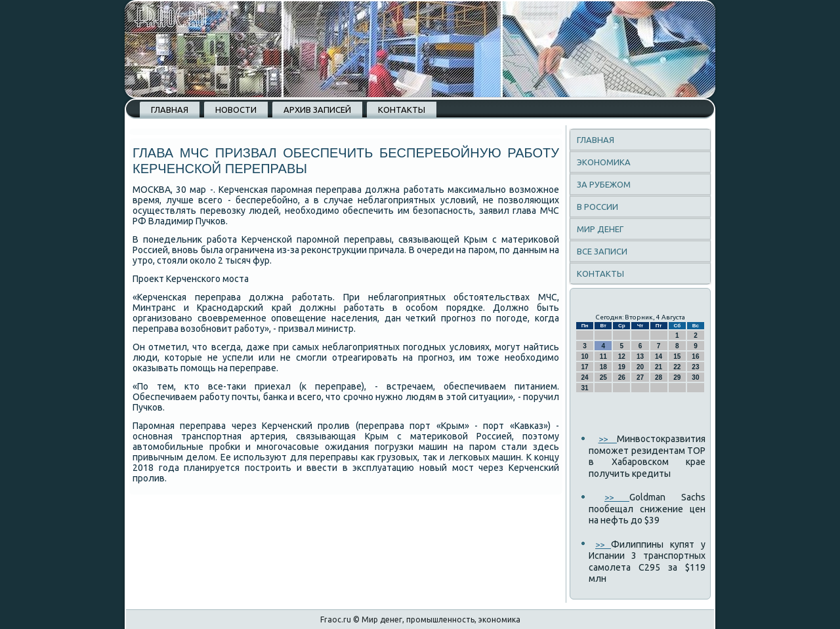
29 (677, 377)
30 (695, 377)
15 (677, 356)
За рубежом (604, 184)
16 (695, 356)
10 (585, 356)
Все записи (602, 251)
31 (585, 388)
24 (585, 377)
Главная (170, 110)
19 (622, 367)
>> (608, 439)
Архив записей (317, 110)
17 (585, 367)
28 (659, 377)
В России (598, 207)
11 (603, 356)
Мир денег (600, 229)
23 (695, 367)
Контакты (402, 110)
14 (659, 356)
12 (622, 356)
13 (640, 356)
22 (677, 367)
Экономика (604, 162)
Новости (236, 110)
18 (603, 367)
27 (640, 377)
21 (659, 367)
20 (640, 367)
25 (603, 377)
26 (622, 377)
